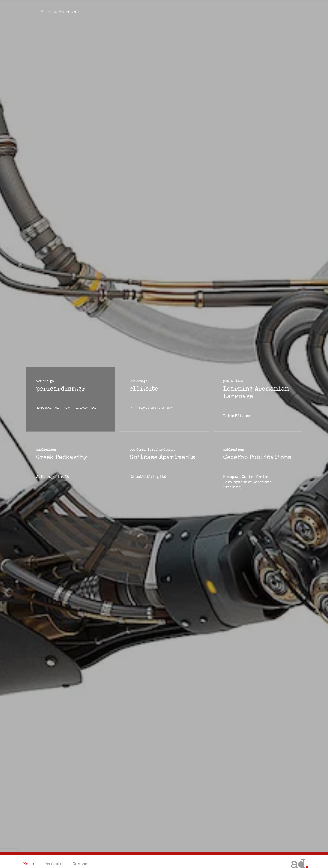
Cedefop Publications (257, 457)
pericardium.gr (61, 389)
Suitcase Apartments (162, 457)
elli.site (144, 389)
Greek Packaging (62, 457)
